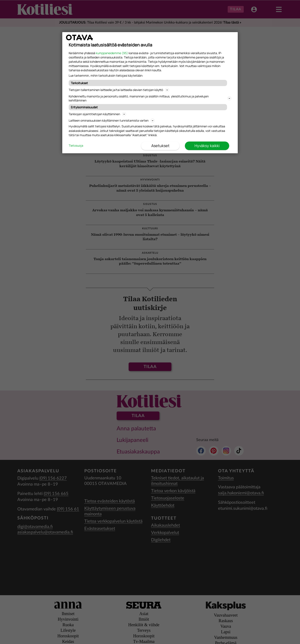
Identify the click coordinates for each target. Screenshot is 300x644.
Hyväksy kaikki (207, 146)
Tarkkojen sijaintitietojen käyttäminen (97, 114)
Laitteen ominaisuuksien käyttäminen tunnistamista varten (112, 120)
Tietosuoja (76, 146)
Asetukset (160, 146)
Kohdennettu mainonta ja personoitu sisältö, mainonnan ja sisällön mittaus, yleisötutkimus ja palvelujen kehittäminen (150, 98)
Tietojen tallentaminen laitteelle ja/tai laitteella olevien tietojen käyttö (119, 90)
